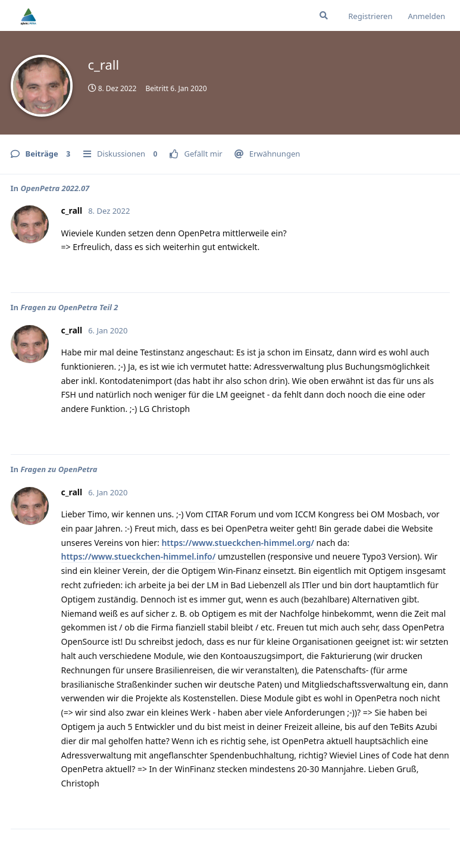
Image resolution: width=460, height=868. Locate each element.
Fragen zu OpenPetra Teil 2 (69, 307)
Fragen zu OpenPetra (59, 469)
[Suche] (324, 15)
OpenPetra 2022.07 (55, 188)
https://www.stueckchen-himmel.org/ (237, 543)
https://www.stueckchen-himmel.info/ (139, 556)
